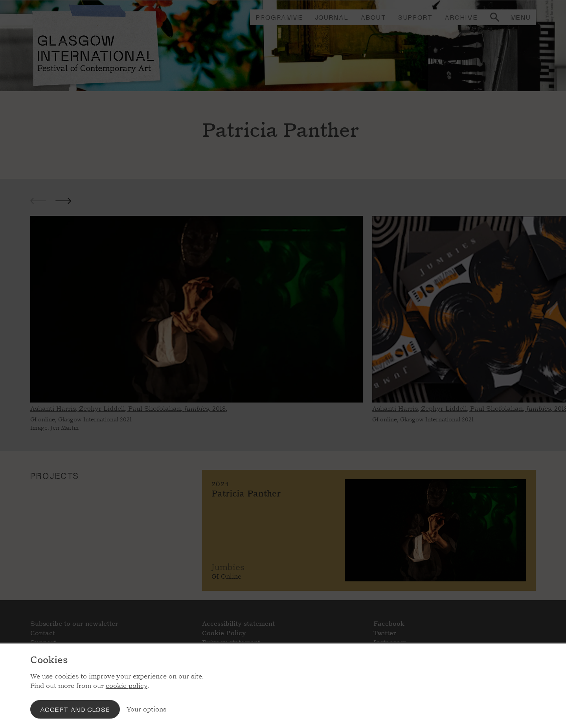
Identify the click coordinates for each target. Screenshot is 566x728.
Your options (146, 709)
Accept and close (75, 709)
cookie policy (127, 686)
